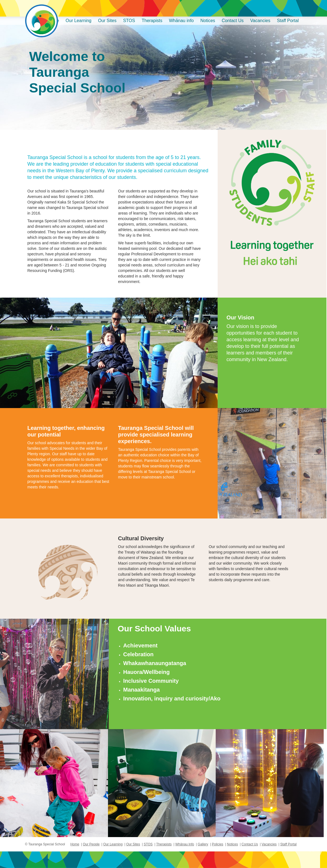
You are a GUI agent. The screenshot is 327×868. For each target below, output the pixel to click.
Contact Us (233, 21)
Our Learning (79, 21)
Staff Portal (288, 21)
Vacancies (260, 21)
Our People (91, 844)
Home (75, 844)
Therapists (152, 21)
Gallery (203, 844)
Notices (208, 21)
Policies (217, 844)
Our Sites (107, 21)
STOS (129, 21)
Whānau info (181, 21)
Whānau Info (185, 844)
